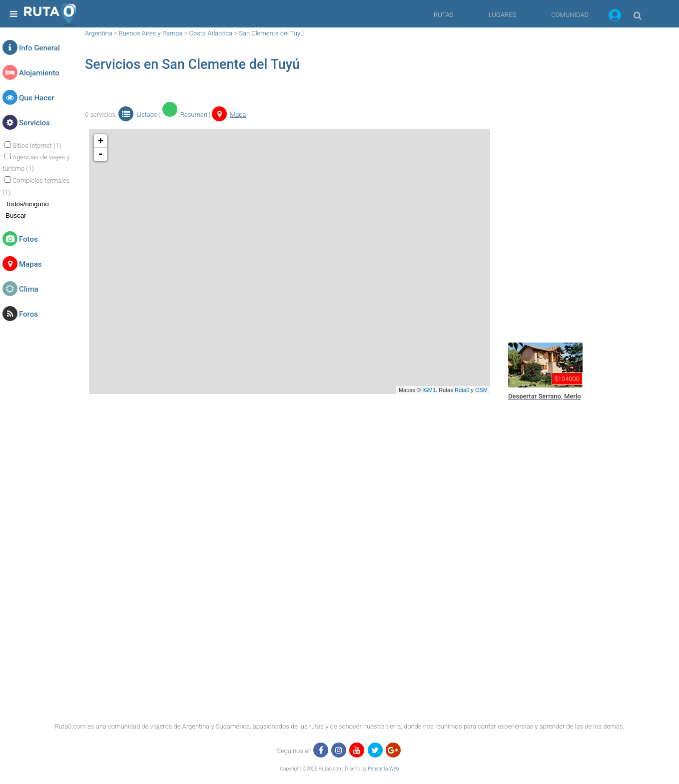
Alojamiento (39, 73)
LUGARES (502, 15)
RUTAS (444, 15)
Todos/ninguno (27, 204)
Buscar (16, 215)
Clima (29, 289)
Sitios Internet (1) (37, 146)
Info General (39, 48)
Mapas (30, 264)
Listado (138, 115)
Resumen (185, 115)
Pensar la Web (383, 769)
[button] (615, 17)
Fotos (28, 239)
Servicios (34, 123)
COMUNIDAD (570, 15)
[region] (579, 177)
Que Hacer (36, 98)
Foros (28, 314)
